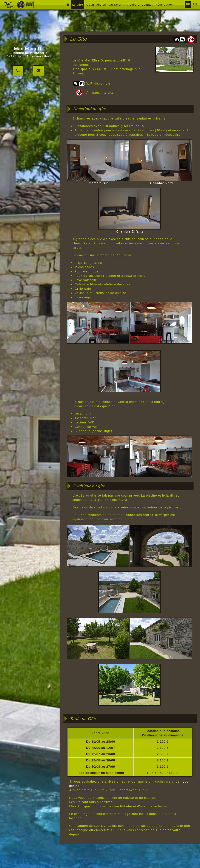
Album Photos (96, 5)
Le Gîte (78, 5)
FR (188, 5)
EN (195, 5)
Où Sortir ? (117, 5)
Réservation (164, 5)
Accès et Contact (140, 5)
